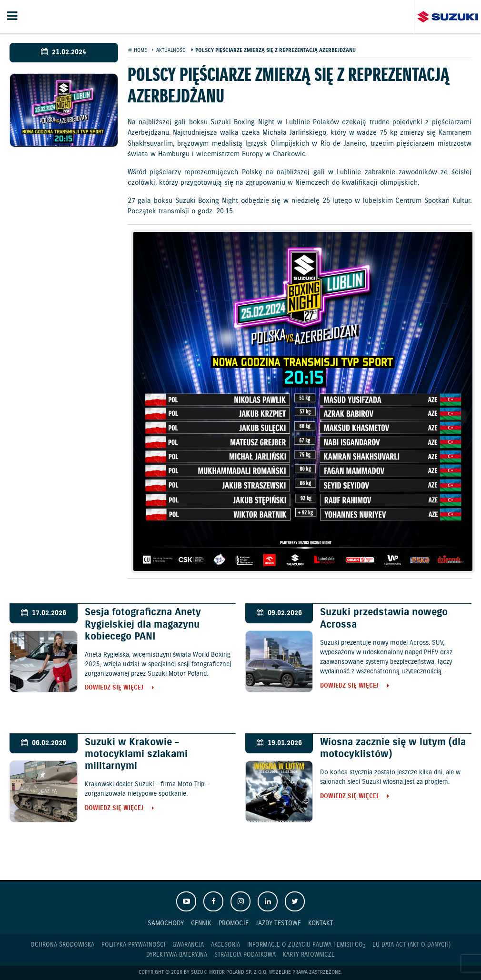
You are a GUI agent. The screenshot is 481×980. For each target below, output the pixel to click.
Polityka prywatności (133, 945)
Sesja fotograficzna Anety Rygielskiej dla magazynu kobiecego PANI (143, 624)
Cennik (201, 923)
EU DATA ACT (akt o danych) (411, 945)
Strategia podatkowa (245, 955)
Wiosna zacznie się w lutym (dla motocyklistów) (393, 748)
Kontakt (321, 923)
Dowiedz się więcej (114, 688)
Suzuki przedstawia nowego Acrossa (384, 618)
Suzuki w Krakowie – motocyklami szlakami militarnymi (136, 754)
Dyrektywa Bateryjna (177, 955)
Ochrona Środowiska (62, 945)
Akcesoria (225, 945)
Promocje (234, 923)
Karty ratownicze (309, 955)
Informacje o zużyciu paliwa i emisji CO (306, 945)
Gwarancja (188, 945)
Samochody (166, 923)
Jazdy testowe (278, 923)
